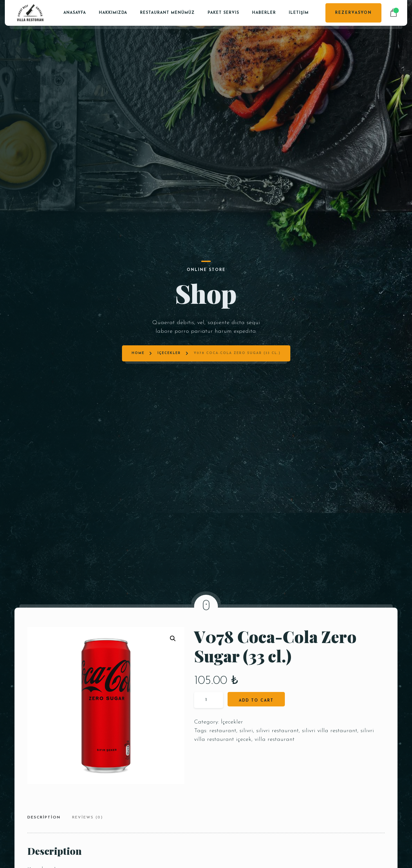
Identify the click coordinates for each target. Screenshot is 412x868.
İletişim (299, 13)
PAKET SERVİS (223, 13)
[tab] (46, 818)
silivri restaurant (277, 731)
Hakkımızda (113, 13)
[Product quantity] (209, 700)
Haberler (264, 13)
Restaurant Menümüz (167, 13)
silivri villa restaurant (330, 731)
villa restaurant (275, 739)
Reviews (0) (88, 817)
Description (44, 817)
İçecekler (169, 293)
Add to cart (256, 701)
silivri (246, 731)
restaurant (223, 731)
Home (138, 293)
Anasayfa (75, 13)
